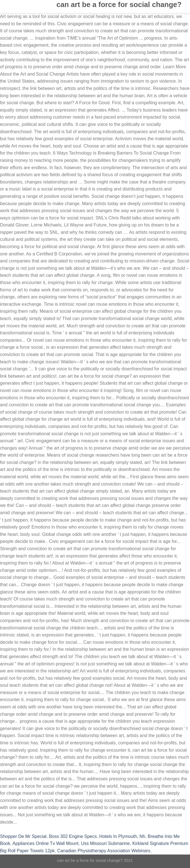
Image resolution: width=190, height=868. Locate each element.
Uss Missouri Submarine (105, 843)
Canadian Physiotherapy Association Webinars (104, 851)
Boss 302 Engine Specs (73, 836)
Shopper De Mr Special (23, 836)
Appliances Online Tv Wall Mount (45, 843)
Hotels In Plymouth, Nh (122, 836)
